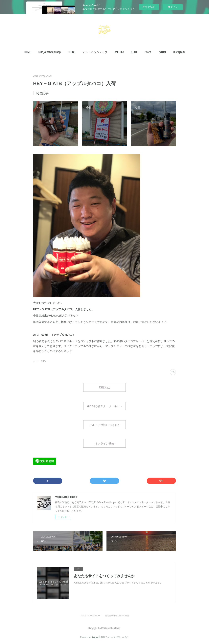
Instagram (179, 52)
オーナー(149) (39, 361)
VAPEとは (105, 387)
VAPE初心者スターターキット (105, 406)
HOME (28, 52)
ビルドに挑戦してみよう (104, 425)
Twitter (162, 52)
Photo (148, 52)
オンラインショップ (95, 52)
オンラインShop (105, 443)
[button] (28, 52)
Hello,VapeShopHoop (49, 52)
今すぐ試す (149, 7)
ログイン (173, 7)
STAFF (134, 52)
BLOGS (72, 52)
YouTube (119, 52)
